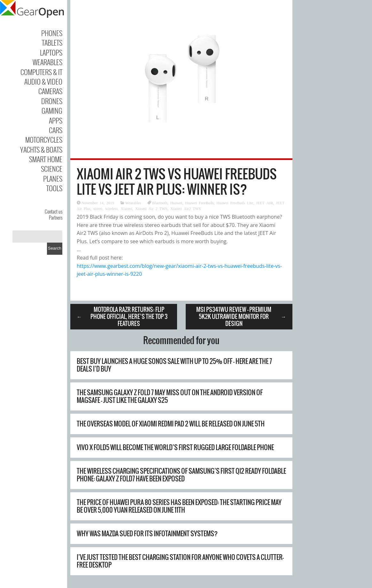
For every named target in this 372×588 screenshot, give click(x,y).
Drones (52, 101)
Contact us (54, 211)
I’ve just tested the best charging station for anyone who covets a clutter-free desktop (180, 561)
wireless (111, 208)
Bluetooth (160, 203)
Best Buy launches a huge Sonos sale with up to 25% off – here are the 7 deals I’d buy (174, 365)
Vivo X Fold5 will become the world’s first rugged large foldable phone (175, 447)
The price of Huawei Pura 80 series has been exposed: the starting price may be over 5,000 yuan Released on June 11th (179, 506)
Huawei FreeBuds (199, 203)
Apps (56, 120)
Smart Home (46, 159)
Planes (53, 178)
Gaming (52, 110)
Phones (52, 33)
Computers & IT (41, 72)
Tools (54, 188)
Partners (56, 217)
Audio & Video (43, 81)
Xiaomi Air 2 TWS (151, 208)
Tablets (52, 42)
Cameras (50, 91)
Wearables (47, 62)
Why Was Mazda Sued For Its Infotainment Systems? (147, 534)
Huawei (176, 203)
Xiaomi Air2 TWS (186, 208)
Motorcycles (44, 139)
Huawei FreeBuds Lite (235, 203)
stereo (98, 208)
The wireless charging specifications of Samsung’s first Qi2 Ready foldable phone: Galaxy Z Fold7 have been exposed (181, 475)
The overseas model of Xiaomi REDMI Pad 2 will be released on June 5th (171, 424)
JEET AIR (264, 203)
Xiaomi (127, 208)
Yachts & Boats (41, 149)
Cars (56, 130)
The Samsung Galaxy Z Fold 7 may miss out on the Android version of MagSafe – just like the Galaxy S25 (170, 396)
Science (52, 169)
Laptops (51, 52)
